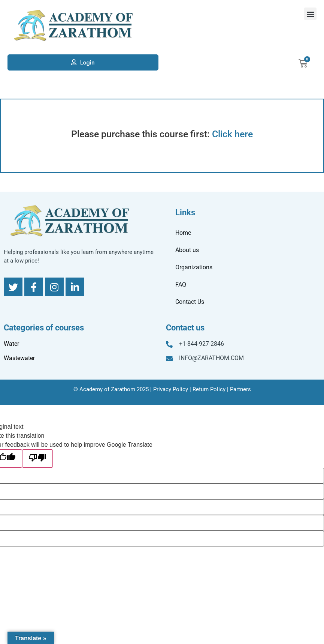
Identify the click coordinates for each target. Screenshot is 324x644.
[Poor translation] (37, 459)
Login (87, 62)
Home (183, 233)
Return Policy (209, 389)
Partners (240, 389)
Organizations (194, 267)
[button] (310, 14)
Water (11, 344)
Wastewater (19, 358)
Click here (232, 134)
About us (187, 250)
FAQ (181, 284)
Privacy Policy (171, 389)
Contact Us (190, 302)
